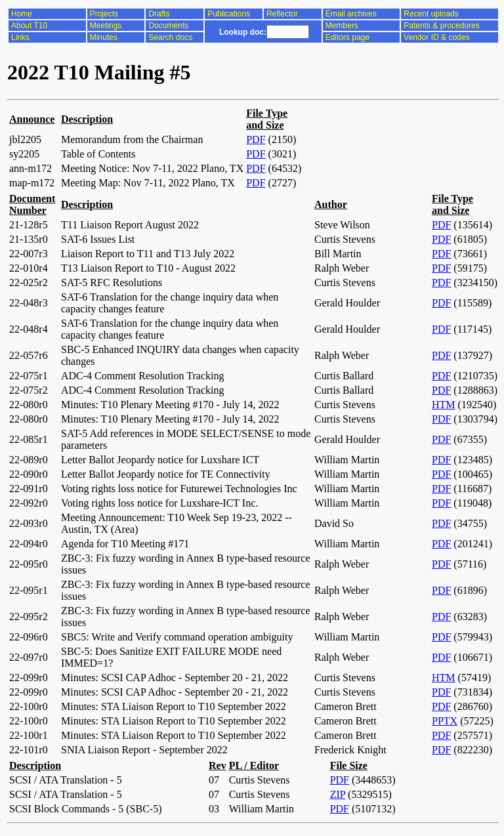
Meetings (106, 26)
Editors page (347, 37)
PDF (256, 139)
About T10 (29, 26)
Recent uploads (431, 14)
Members (342, 26)
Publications (229, 14)
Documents (168, 26)
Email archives (351, 14)
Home (22, 14)
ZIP (338, 794)
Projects (104, 14)
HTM (444, 405)
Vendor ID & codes (436, 37)
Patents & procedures (441, 26)
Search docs (170, 37)
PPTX (445, 721)
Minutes (104, 37)
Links (20, 37)
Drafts (159, 14)
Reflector (282, 14)
